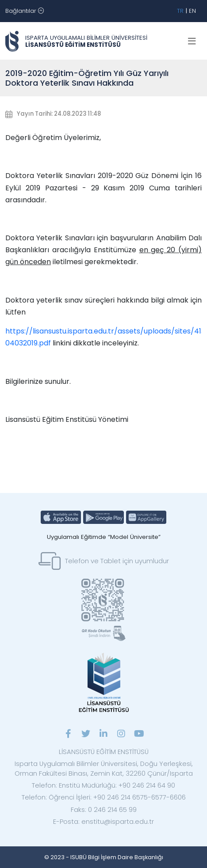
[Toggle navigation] (25, 11)
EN (192, 11)
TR (180, 11)
